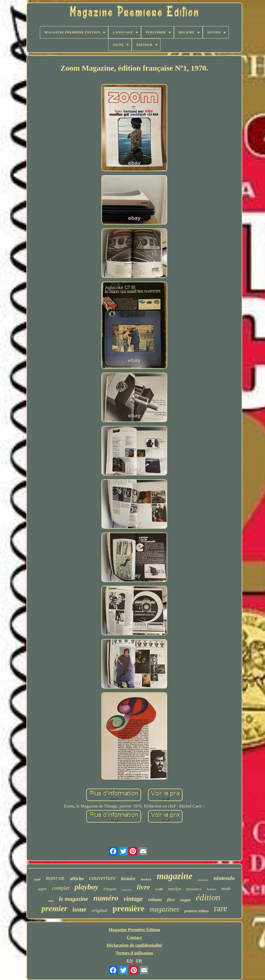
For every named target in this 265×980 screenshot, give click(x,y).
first (171, 900)
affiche (77, 878)
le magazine (73, 899)
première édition (197, 911)
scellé (159, 889)
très (51, 901)
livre (143, 887)
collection (126, 890)
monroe (55, 878)
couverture (102, 878)
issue (79, 909)
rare (221, 908)
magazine (174, 876)
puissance (194, 889)
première (128, 908)
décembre (203, 880)
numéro (106, 898)
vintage (133, 899)
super (42, 889)
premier (54, 908)
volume (155, 900)
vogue (185, 900)
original (100, 910)
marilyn (174, 889)
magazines (164, 909)
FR (139, 961)
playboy (86, 887)
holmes (211, 889)
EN (130, 961)
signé (37, 879)
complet (61, 888)
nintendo (224, 878)
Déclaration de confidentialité (134, 945)
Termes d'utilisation (134, 953)
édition (208, 897)
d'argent (110, 889)
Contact (134, 937)
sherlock (146, 879)
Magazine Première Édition (134, 930)
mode (226, 889)
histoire (128, 879)
